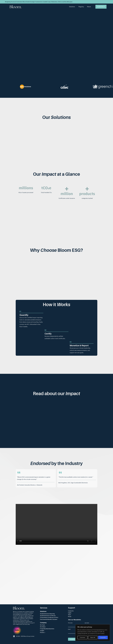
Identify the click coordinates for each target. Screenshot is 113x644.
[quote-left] (19, 472)
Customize (82, 637)
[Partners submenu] (45, 632)
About (89, 7)
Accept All (103, 637)
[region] (93, 633)
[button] (101, 7)
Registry (81, 7)
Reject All (93, 637)
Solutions (72, 7)
